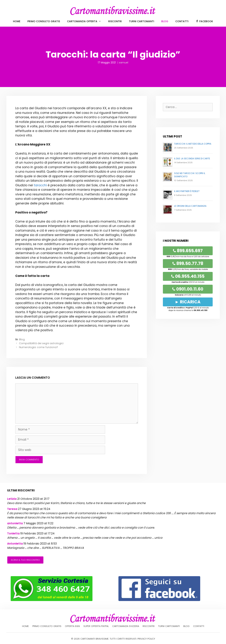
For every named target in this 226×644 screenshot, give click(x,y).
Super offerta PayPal (96, 626)
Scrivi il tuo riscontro (25, 560)
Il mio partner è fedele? (187, 191)
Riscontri (115, 21)
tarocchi (40, 185)
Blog (165, 21)
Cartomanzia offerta (86, 21)
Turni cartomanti (142, 21)
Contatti (182, 21)
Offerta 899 (72, 626)
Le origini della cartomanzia (190, 206)
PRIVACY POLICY (146, 639)
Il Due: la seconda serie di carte (192, 159)
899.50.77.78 (188, 263)
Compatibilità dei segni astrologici (41, 343)
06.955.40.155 (188, 276)
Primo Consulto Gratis (44, 21)
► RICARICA (188, 302)
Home (17, 21)
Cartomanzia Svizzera (126, 626)
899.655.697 (188, 251)
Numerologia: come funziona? (38, 347)
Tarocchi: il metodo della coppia (193, 144)
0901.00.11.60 (188, 289)
